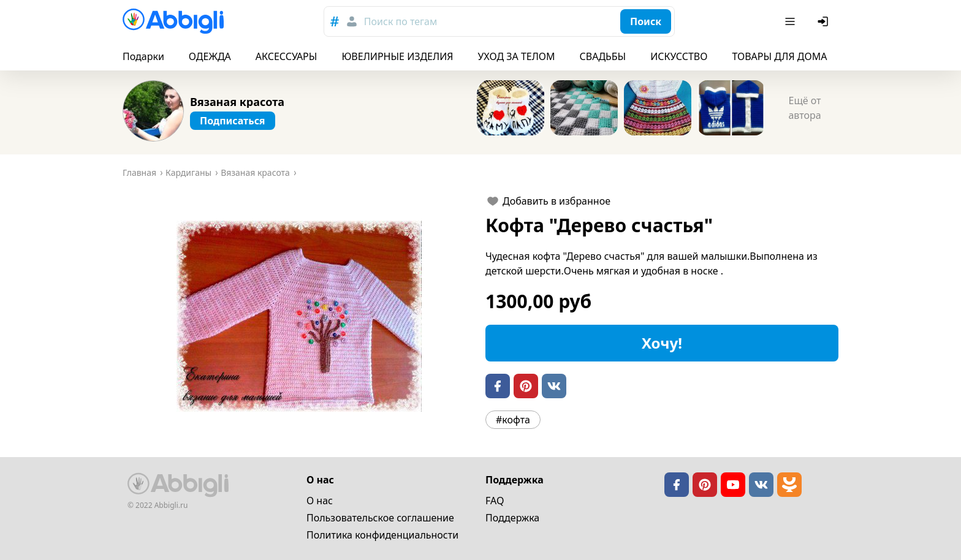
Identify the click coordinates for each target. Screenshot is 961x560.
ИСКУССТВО (679, 56)
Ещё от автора (804, 108)
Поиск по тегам (401, 21)
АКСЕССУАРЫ (287, 56)
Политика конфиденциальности (382, 535)
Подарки (143, 56)
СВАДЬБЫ (603, 56)
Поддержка (512, 518)
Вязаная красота (237, 102)
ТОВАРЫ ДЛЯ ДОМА (779, 56)
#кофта (513, 420)
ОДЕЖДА (210, 56)
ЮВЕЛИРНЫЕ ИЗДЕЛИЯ (397, 56)
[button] (299, 316)
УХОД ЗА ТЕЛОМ (517, 56)
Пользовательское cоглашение (380, 518)
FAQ (495, 501)
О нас (320, 501)
